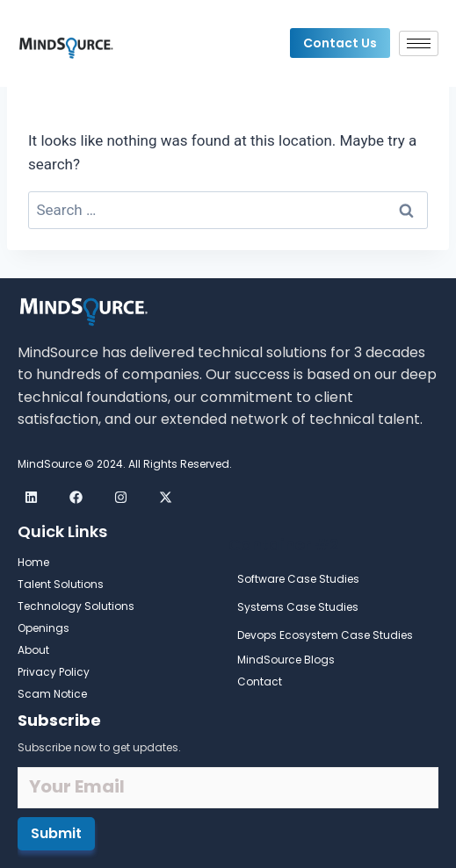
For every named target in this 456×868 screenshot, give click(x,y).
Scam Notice (52, 694)
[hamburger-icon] (419, 43)
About (33, 650)
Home (33, 562)
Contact (260, 681)
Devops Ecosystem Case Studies (325, 635)
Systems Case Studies (298, 607)
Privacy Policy (54, 672)
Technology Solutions (76, 606)
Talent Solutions (61, 584)
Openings (43, 628)
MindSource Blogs (286, 660)
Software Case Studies (298, 579)
